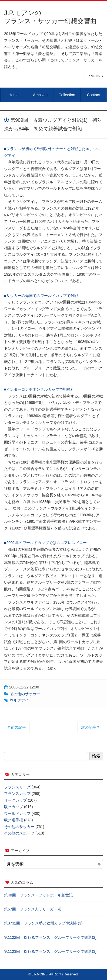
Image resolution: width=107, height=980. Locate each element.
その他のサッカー (25, 694)
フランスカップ (17, 794)
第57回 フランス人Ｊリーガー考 (33, 909)
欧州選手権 (14, 820)
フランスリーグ (17, 787)
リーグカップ (15, 800)
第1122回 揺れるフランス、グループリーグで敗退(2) (50, 937)
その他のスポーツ (19, 833)
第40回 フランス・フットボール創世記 (38, 895)
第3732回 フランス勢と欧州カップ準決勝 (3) (43, 923)
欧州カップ (14, 807)
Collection (67, 95)
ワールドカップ (17, 813)
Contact (93, 95)
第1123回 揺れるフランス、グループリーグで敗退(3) (50, 951)
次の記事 (90, 727)
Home (14, 95)
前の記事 (17, 727)
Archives (40, 95)
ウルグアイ (19, 700)
